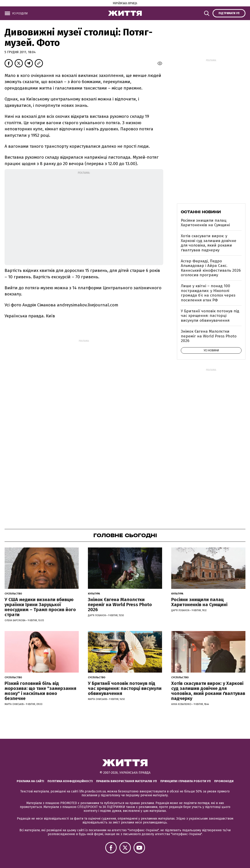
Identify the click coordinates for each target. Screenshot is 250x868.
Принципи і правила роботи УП (186, 781)
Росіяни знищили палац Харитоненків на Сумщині (205, 223)
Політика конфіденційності (70, 781)
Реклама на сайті (30, 781)
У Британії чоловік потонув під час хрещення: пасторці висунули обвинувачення (210, 316)
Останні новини (201, 212)
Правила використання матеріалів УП (126, 781)
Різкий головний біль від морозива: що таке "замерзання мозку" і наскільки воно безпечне (40, 691)
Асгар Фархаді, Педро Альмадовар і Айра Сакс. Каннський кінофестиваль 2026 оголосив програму (211, 268)
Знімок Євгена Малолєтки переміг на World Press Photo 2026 (209, 336)
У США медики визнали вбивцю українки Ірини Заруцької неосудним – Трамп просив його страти (40, 607)
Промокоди (224, 781)
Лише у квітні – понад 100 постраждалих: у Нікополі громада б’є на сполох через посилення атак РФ (208, 293)
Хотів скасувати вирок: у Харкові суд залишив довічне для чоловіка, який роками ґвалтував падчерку (209, 243)
